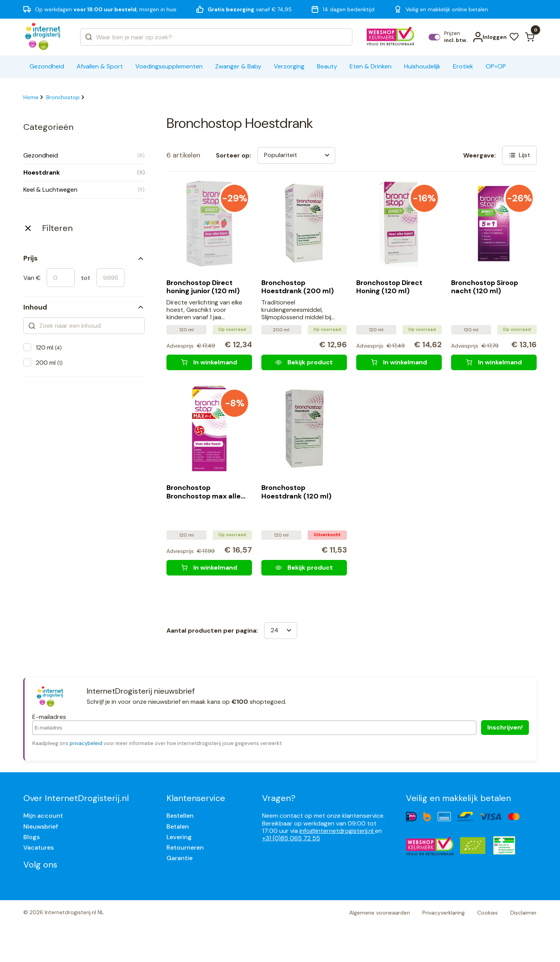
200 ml (49, 363)
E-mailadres (49, 717)
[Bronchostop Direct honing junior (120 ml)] (209, 362)
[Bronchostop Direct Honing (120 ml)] (399, 362)
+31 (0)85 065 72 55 (291, 838)
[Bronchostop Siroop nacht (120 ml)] (494, 362)
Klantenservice (196, 798)
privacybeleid (86, 743)
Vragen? (279, 798)
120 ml (49, 347)
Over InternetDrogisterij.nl (76, 798)
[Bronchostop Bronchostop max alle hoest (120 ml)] (209, 568)
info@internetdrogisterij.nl (337, 831)
